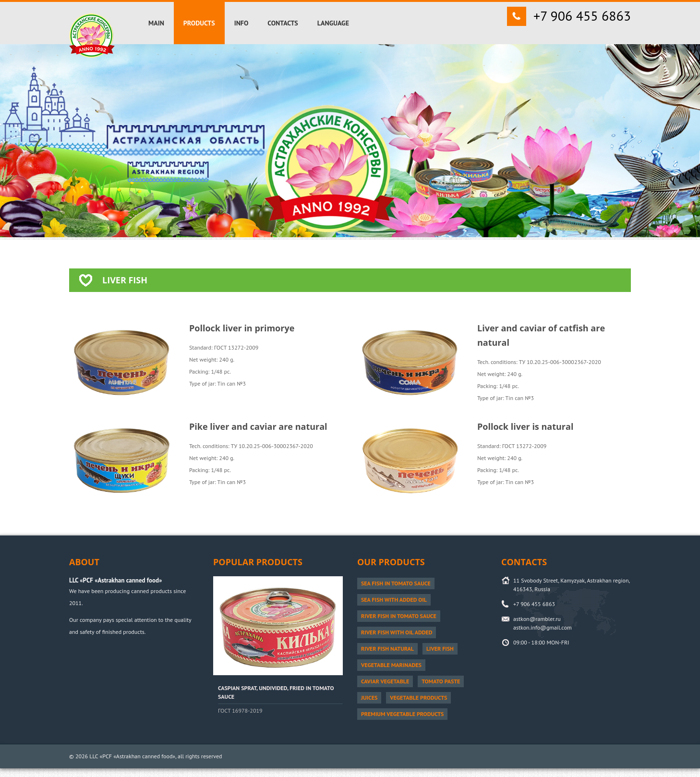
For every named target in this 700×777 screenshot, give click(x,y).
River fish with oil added (397, 632)
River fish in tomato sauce (399, 616)
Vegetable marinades (391, 665)
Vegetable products (418, 698)
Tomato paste (441, 681)
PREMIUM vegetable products (402, 714)
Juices (369, 698)
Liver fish (440, 649)
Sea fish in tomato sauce (396, 583)
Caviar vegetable (385, 681)
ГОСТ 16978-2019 (240, 710)
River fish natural (387, 649)
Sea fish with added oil (394, 600)
